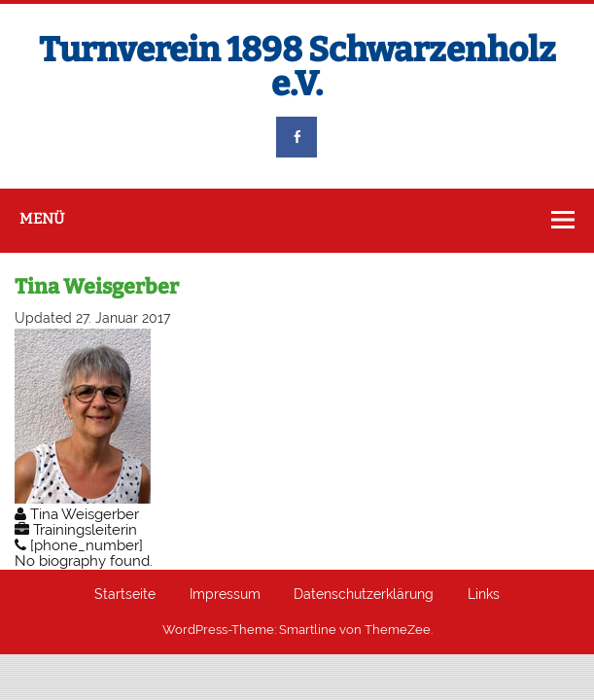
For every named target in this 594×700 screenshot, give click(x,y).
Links (484, 595)
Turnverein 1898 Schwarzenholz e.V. (297, 67)
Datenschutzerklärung (364, 595)
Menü (42, 219)
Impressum (225, 595)
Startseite (125, 595)
